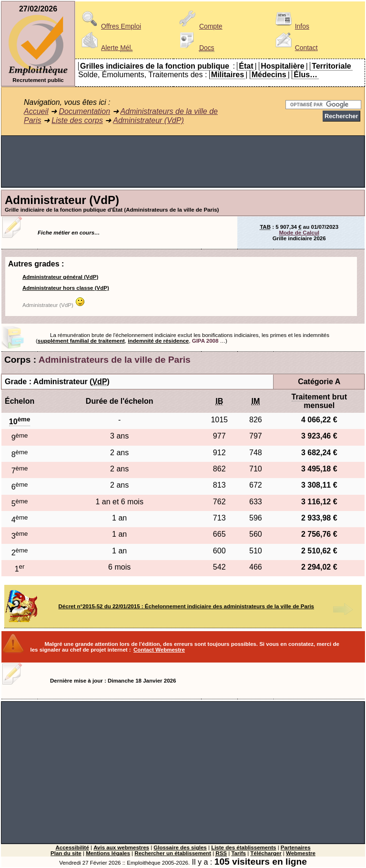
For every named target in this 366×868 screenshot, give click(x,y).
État (246, 66)
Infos (291, 26)
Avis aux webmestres (121, 848)
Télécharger (266, 853)
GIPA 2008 (205, 341)
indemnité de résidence (158, 341)
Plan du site (66, 853)
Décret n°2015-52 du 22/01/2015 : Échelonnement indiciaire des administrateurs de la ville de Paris (186, 606)
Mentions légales (108, 853)
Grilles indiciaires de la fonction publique (155, 66)
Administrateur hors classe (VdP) (66, 288)
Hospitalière (283, 66)
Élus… (305, 75)
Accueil (36, 111)
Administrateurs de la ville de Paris (115, 360)
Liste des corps (77, 120)
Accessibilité (72, 848)
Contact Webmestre (159, 650)
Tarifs (239, 853)
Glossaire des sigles (180, 848)
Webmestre (301, 853)
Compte (199, 26)
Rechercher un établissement (173, 853)
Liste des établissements (244, 848)
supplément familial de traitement (81, 341)
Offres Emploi (110, 26)
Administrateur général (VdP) (60, 277)
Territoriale (331, 66)
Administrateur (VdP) (148, 120)
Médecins (269, 75)
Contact (295, 48)
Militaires (228, 75)
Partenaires (296, 848)
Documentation (84, 111)
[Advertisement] (183, 162)
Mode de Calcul (299, 233)
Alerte (105, 48)
